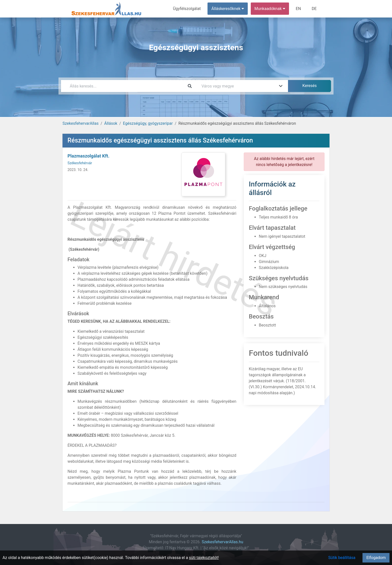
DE (314, 9)
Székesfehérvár (80, 163)
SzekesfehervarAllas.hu (222, 542)
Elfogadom (376, 558)
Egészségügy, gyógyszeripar (148, 123)
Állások (111, 123)
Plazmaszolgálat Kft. (88, 156)
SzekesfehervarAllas (80, 123)
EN (299, 9)
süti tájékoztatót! (204, 558)
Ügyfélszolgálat (188, 9)
